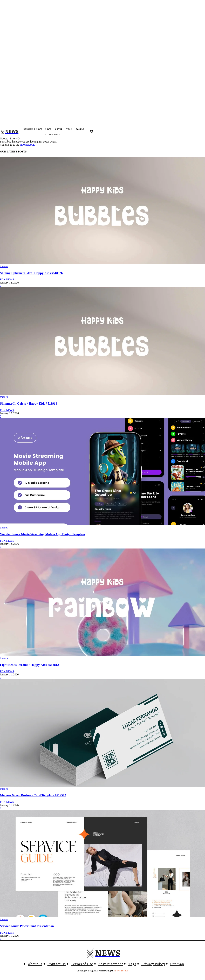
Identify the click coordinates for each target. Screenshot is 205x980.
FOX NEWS (7, 279)
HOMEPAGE (27, 145)
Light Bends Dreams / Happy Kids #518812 (29, 665)
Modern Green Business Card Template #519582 (33, 795)
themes (4, 266)
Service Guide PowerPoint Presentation (27, 926)
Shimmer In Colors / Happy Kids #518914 (29, 403)
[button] (92, 131)
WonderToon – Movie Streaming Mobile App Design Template (42, 534)
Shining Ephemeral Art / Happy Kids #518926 (31, 273)
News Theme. (122, 971)
